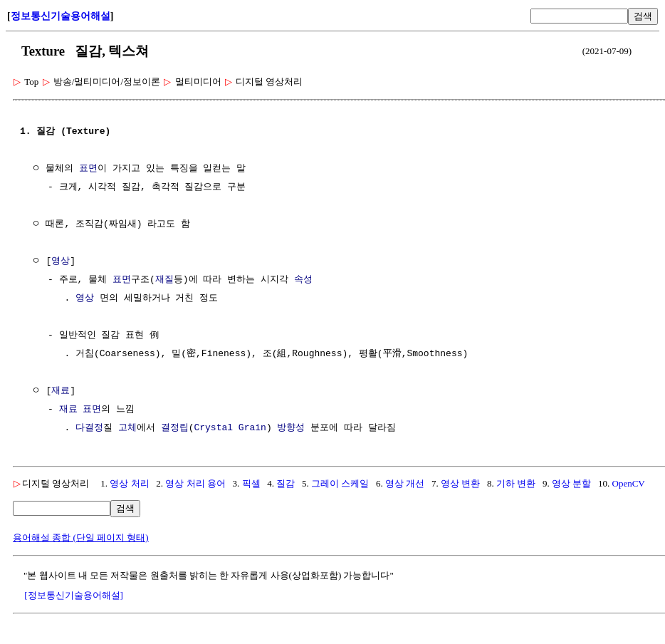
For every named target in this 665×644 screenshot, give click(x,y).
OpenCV (629, 483)
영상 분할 (571, 483)
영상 (61, 261)
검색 (643, 16)
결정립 (175, 428)
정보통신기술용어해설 (61, 16)
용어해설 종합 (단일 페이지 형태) (81, 537)
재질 (164, 280)
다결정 (89, 428)
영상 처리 (129, 483)
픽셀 (251, 483)
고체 (127, 428)
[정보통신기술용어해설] (74, 595)
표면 (88, 169)
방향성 (291, 428)
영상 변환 (460, 483)
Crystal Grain (230, 428)
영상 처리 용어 (195, 483)
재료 (61, 391)
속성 (303, 280)
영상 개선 (405, 483)
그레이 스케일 (340, 483)
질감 (286, 483)
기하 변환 (516, 483)
